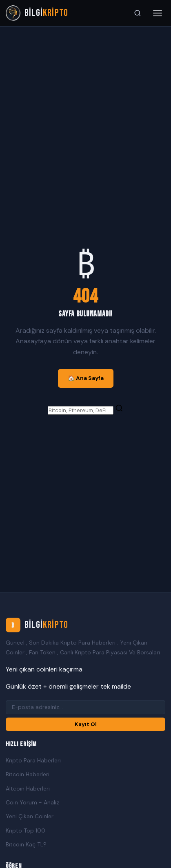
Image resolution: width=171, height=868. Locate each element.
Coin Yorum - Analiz (32, 802)
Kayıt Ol (86, 724)
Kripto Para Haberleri (33, 760)
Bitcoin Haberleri (28, 774)
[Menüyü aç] (158, 13)
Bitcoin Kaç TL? (26, 844)
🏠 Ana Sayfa (86, 378)
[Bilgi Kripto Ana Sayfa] (37, 13)
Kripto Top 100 (26, 830)
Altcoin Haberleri (28, 788)
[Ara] (138, 13)
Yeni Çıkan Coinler (30, 816)
